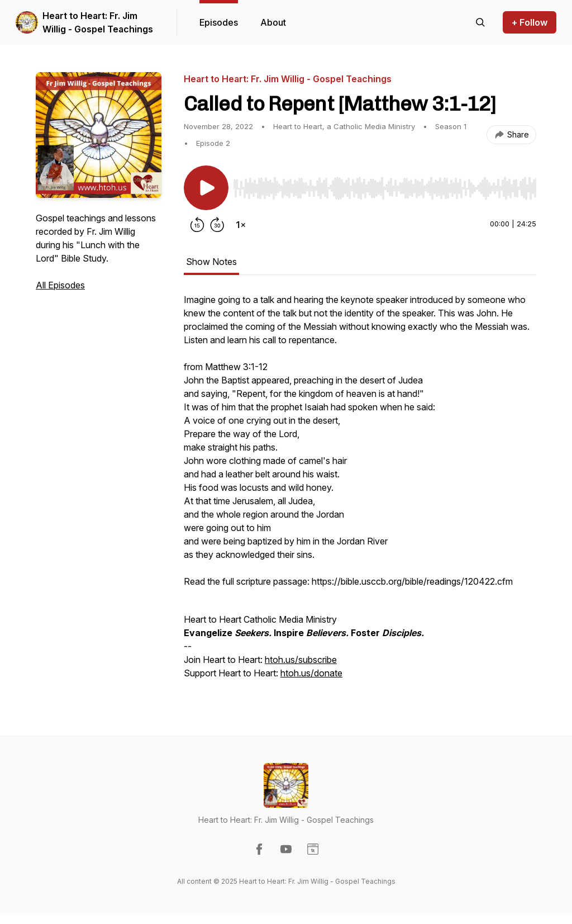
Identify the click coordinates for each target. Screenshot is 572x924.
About (273, 22)
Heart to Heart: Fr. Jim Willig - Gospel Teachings (98, 22)
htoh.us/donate (311, 673)
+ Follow (530, 22)
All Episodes (60, 285)
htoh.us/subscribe (301, 660)
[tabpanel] (360, 492)
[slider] (385, 188)
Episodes (219, 22)
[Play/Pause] (206, 188)
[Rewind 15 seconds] (197, 225)
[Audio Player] (385, 185)
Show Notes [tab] (211, 262)
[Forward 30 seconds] (217, 225)
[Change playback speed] (241, 225)
